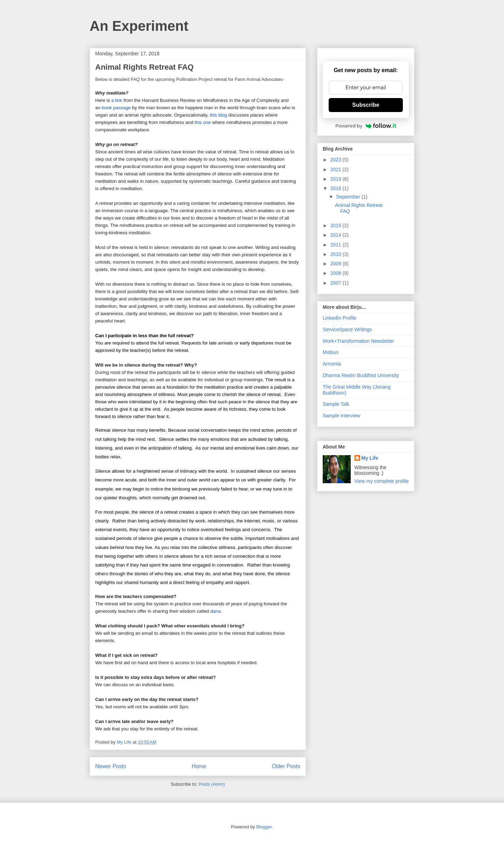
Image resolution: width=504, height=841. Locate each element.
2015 (337, 225)
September (349, 197)
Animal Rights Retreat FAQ (144, 67)
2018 (337, 188)
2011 (337, 245)
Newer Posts (111, 766)
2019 (337, 179)
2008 (337, 273)
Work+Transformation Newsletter (358, 341)
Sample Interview (341, 416)
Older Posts (286, 766)
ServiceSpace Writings (347, 329)
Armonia (332, 364)
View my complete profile (382, 481)
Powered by (366, 126)
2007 (337, 283)
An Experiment (139, 26)
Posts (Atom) (212, 784)
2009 (337, 264)
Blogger (264, 827)
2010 (337, 254)
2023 (337, 160)
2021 (337, 169)
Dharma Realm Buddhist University (361, 375)
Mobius (331, 352)
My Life (370, 458)
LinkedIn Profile (340, 318)
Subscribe (366, 105)
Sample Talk (336, 404)
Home (199, 766)
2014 (337, 235)
